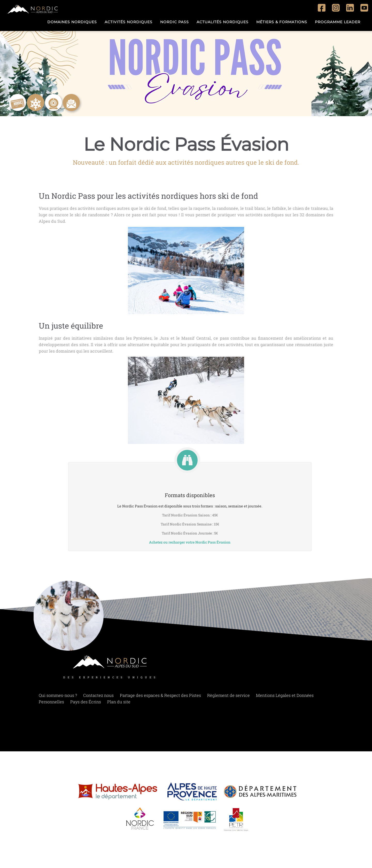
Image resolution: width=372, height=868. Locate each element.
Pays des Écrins (86, 703)
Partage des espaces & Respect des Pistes (160, 697)
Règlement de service (228, 697)
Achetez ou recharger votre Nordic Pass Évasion (190, 542)
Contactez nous (98, 697)
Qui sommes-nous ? (58, 697)
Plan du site (119, 703)
